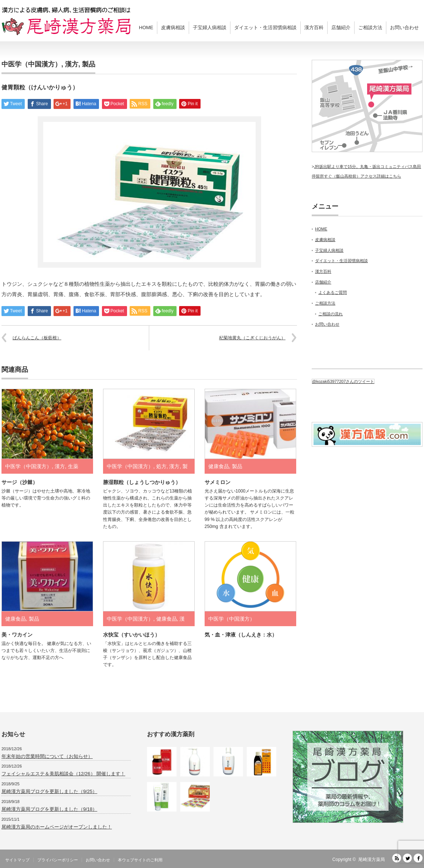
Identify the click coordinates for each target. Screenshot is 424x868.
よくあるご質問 (333, 292)
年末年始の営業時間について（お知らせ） (47, 756)
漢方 (72, 64)
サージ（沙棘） (20, 482)
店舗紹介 (341, 28)
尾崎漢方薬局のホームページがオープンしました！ (57, 827)
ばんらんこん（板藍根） (37, 338)
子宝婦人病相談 (210, 28)
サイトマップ (17, 860)
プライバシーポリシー (58, 860)
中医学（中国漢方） (31, 64)
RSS (397, 858)
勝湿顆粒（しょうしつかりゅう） (142, 482)
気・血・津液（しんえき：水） (241, 635)
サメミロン (218, 482)
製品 (89, 64)
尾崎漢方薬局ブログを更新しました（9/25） (49, 791)
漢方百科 (314, 28)
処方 (161, 466)
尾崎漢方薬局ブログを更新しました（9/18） (49, 809)
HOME (146, 28)
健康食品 (219, 466)
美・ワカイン (17, 635)
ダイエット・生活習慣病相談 (265, 28)
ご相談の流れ (331, 314)
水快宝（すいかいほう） (131, 635)
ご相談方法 (370, 28)
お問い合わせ (404, 28)
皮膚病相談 (173, 28)
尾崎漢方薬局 (372, 860)
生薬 (73, 466)
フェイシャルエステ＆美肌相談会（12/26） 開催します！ (63, 774)
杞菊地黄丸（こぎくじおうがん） (252, 338)
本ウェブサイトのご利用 (140, 860)
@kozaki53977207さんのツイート (343, 381)
